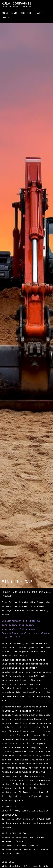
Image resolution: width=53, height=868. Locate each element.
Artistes (27, 13)
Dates (40, 13)
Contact (7, 17)
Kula (5, 13)
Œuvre (14, 13)
